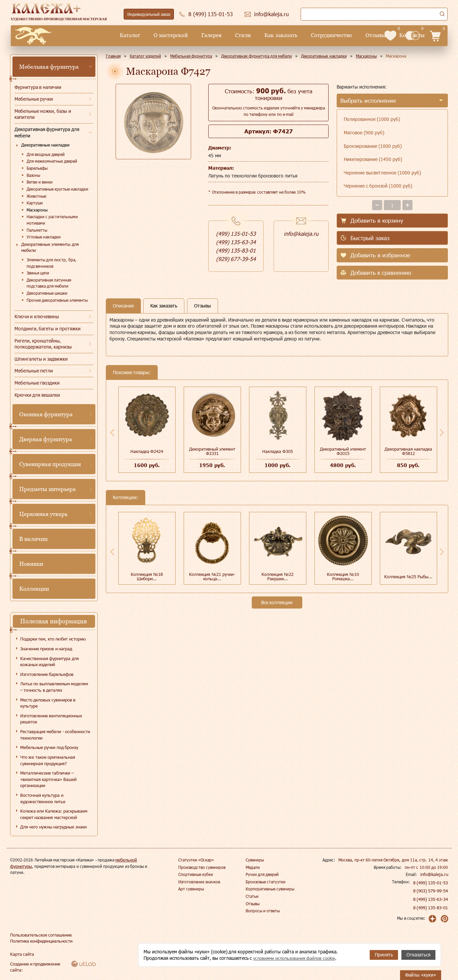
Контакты (361, 35)
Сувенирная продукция (50, 464)
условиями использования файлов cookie (298, 958)
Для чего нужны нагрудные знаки (53, 827)
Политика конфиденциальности (40, 941)
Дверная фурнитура (46, 439)
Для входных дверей (46, 154)
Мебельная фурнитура (49, 67)
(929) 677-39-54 (236, 259)
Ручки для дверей (262, 874)
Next (442, 432)
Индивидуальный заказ (149, 14)
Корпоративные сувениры (270, 889)
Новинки (31, 564)
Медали (253, 867)
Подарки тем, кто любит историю (53, 639)
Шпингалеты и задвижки (41, 359)
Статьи (252, 896)
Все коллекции (277, 602)
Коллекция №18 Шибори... (147, 576)
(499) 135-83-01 (236, 250)
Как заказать (230, 35)
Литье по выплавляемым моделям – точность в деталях (54, 687)
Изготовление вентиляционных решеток (51, 719)
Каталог (80, 35)
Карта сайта (21, 954)
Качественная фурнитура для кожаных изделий (50, 662)
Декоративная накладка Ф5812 (408, 451)
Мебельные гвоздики (37, 383)
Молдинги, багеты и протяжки (48, 329)
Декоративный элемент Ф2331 (212, 451)
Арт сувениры (191, 889)
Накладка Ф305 (278, 451)
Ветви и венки (40, 182)
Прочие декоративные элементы (57, 300)
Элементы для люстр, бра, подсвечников (52, 263)
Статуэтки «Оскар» (196, 860)
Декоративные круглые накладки (58, 189)
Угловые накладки (44, 237)
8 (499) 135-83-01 (431, 908)
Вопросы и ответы (263, 911)
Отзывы (325, 35)
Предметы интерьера (48, 489)
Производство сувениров (202, 867)
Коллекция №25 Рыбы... (408, 577)
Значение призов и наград (46, 649)
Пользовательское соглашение (39, 935)
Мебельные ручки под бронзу (49, 747)
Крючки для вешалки (37, 395)
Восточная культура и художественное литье (43, 798)
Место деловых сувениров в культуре (48, 703)
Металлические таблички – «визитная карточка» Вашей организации (48, 779)
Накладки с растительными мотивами (52, 220)
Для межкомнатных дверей (52, 161)
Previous (112, 432)
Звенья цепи (38, 273)
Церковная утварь (43, 514)
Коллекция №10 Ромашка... (343, 576)
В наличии (34, 539)
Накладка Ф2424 (147, 451)
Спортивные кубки (196, 874)
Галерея (161, 35)
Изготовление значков (199, 882)
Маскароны (37, 210)
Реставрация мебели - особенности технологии (55, 735)
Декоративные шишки (47, 293)
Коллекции (34, 589)
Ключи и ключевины (37, 316)
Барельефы (37, 168)
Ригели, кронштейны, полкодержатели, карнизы (43, 344)
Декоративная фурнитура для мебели (47, 132)
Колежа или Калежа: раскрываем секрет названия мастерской (54, 814)
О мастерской (120, 35)
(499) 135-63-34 (236, 242)
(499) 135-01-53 (236, 234)
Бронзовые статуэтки (266, 882)
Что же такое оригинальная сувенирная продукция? (48, 760)
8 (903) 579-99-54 (431, 891)
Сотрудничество (281, 35)
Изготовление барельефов (47, 674)
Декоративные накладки (45, 145)
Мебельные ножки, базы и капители (43, 114)
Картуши (35, 203)
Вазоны (33, 175)
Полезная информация (54, 621)
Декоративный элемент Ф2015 (343, 451)
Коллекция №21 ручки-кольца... (212, 576)
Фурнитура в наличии (38, 87)
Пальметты (37, 230)
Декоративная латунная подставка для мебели (49, 283)
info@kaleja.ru (301, 234)
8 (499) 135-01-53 (431, 883)
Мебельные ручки (34, 99)
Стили (193, 35)
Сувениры (255, 860)
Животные (36, 196)
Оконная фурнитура (46, 414)
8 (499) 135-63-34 (431, 899)
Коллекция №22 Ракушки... (278, 576)
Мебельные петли (34, 371)
